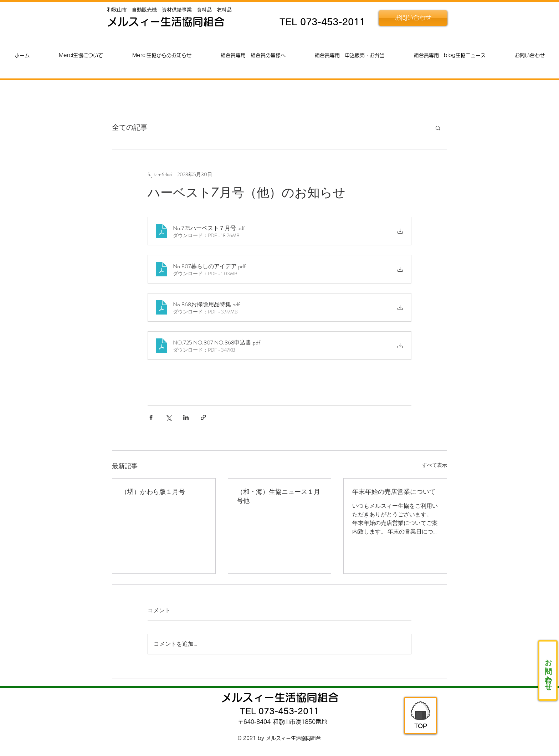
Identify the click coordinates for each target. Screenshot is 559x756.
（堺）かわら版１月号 (153, 491)
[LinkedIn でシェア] (186, 417)
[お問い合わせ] (413, 18)
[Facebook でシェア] (151, 417)
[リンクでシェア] (203, 417)
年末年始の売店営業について (394, 491)
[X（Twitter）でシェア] (168, 417)
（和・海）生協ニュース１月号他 (278, 496)
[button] (438, 128)
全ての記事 (130, 128)
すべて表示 (435, 465)
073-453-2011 (333, 22)
